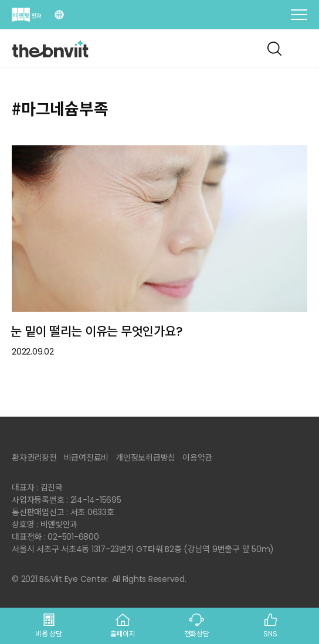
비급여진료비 (86, 458)
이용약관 (197, 458)
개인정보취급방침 (145, 458)
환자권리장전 (34, 458)
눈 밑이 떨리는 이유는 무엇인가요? (96, 331)
